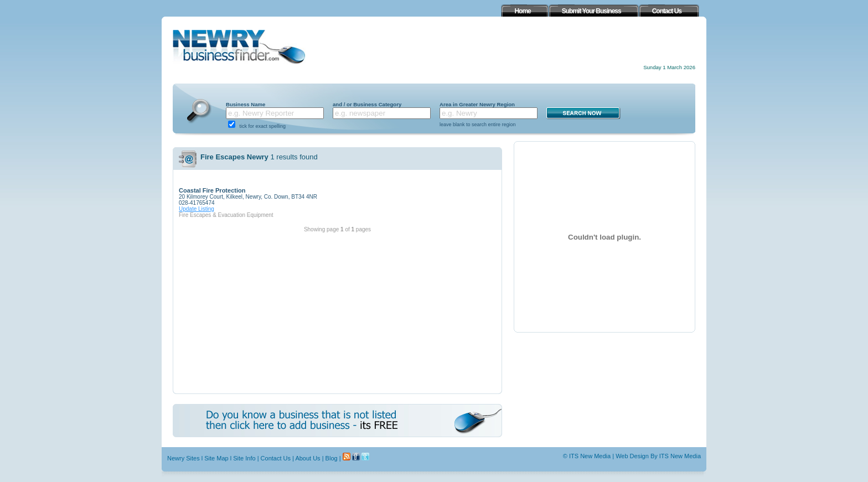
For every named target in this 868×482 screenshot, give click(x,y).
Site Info (244, 458)
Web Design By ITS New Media (658, 456)
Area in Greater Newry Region (477, 104)
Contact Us (276, 458)
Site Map (216, 458)
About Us (308, 458)
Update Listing (197, 209)
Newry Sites (184, 458)
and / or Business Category (367, 104)
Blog (332, 458)
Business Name (246, 104)
